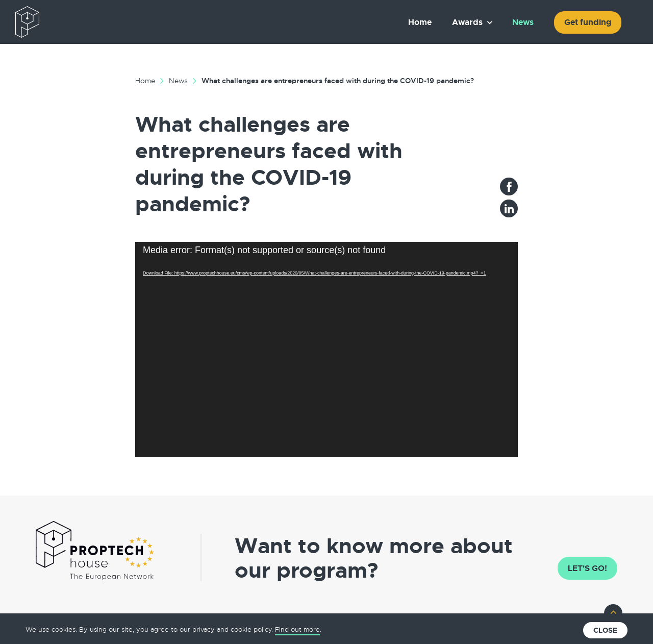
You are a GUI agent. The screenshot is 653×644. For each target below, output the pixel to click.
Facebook (509, 187)
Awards (467, 22)
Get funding (588, 22)
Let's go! (587, 568)
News (523, 22)
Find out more (297, 629)
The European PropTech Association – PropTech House (74, 22)
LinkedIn (509, 208)
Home (420, 22)
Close (605, 630)
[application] (326, 350)
